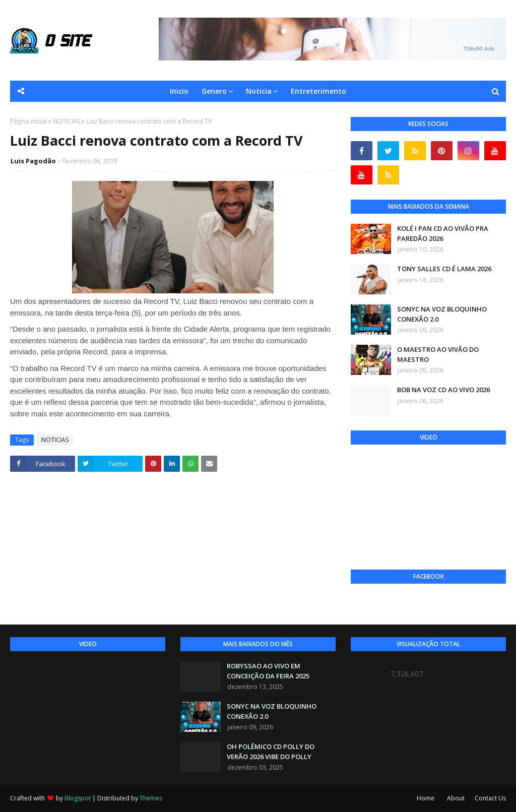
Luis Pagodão (33, 161)
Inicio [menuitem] (179, 91)
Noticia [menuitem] (259, 91)
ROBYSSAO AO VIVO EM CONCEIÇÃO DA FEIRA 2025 (268, 671)
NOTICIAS (67, 121)
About (456, 798)
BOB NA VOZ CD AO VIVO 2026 (443, 390)
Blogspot (78, 798)
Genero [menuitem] (214, 91)
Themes (151, 798)
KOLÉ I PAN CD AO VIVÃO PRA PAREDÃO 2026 (443, 233)
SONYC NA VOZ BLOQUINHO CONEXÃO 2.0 (442, 314)
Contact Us (490, 798)
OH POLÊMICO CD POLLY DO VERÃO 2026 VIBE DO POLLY (271, 752)
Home (426, 798)
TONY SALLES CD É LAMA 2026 (444, 269)
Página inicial (28, 121)
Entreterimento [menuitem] (318, 91)
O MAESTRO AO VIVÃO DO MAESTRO (438, 354)
